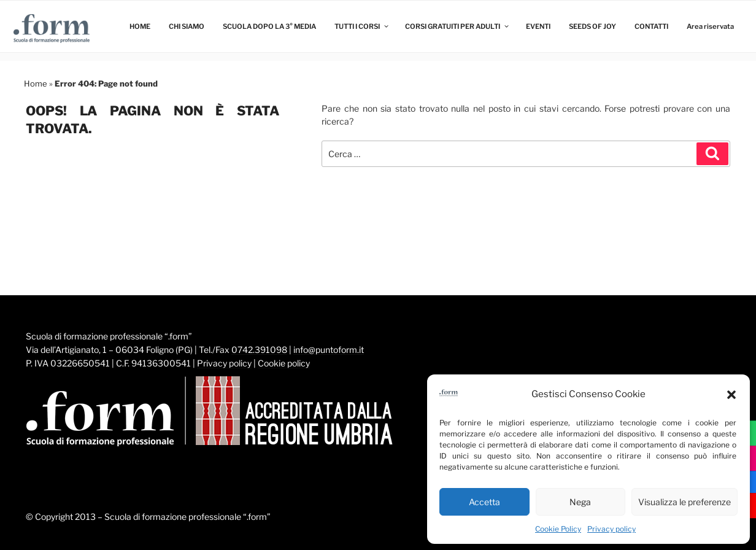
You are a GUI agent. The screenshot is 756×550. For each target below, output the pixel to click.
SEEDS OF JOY (592, 26)
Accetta (484, 502)
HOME (140, 26)
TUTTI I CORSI (362, 26)
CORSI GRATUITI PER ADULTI (457, 26)
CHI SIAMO (187, 26)
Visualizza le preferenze (685, 502)
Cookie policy (284, 363)
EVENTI (538, 26)
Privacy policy (611, 529)
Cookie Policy (558, 529)
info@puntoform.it (329, 350)
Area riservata (710, 26)
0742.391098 (259, 350)
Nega (580, 502)
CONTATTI (651, 26)
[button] (731, 395)
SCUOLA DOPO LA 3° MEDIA (269, 26)
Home (36, 83)
